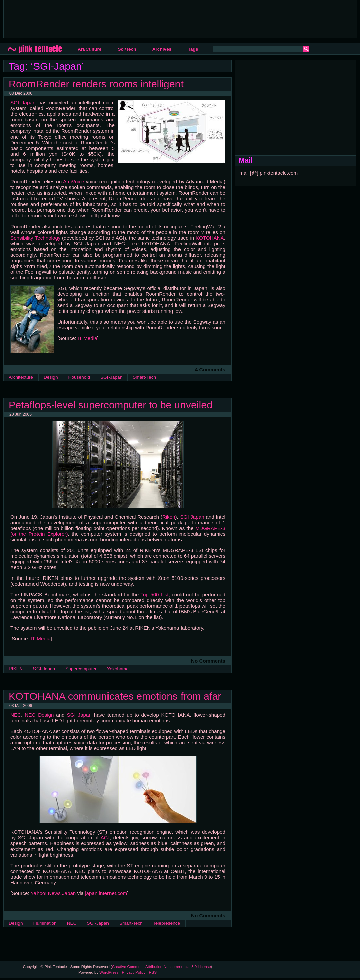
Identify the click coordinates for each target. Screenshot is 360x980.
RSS (153, 972)
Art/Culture (90, 49)
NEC (16, 715)
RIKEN (16, 669)
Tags (193, 49)
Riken (169, 517)
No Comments (208, 661)
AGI (105, 838)
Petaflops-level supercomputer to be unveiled (111, 405)
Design (51, 377)
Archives (162, 49)
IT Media (88, 338)
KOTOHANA (210, 238)
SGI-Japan (111, 377)
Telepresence (167, 923)
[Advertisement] (131, 18)
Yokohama (118, 669)
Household (79, 377)
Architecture (21, 377)
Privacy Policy (134, 972)
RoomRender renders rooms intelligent (96, 84)
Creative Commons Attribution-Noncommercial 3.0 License (161, 967)
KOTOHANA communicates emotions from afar (115, 696)
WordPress (109, 972)
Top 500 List (154, 594)
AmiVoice (74, 182)
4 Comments (210, 370)
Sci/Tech (127, 49)
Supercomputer (81, 669)
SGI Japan (23, 103)
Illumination (45, 923)
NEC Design (39, 715)
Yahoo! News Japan (53, 893)
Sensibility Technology (35, 238)
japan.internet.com (106, 893)
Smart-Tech (144, 377)
